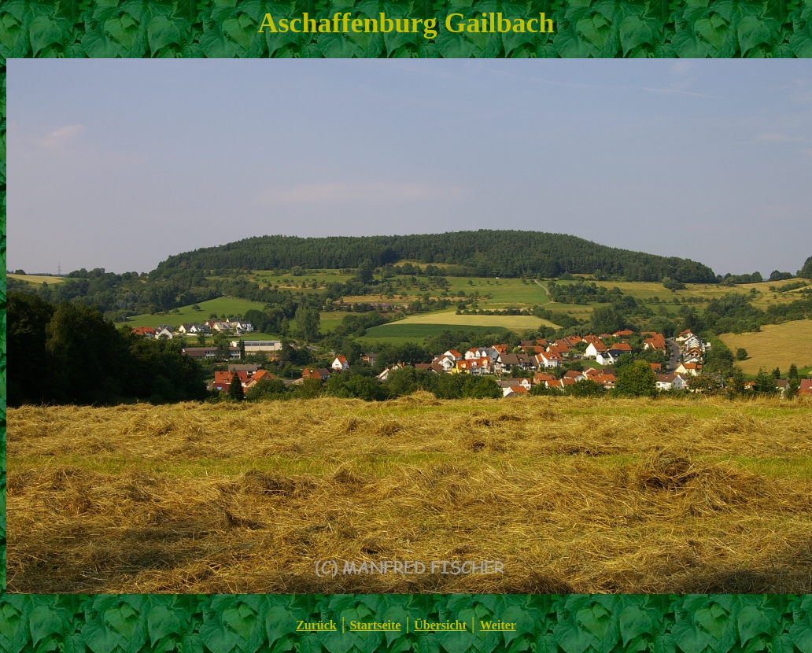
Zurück (316, 625)
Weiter (498, 625)
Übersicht (440, 625)
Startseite (376, 625)
